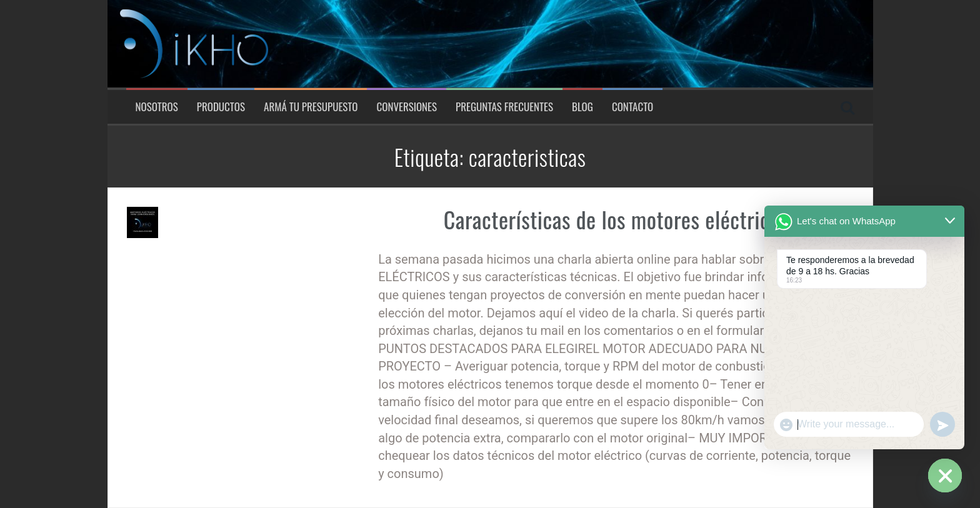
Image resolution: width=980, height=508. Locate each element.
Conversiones (407, 107)
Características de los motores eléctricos (616, 219)
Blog (582, 107)
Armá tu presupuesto (311, 107)
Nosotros (157, 107)
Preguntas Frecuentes (504, 107)
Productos (221, 107)
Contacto (632, 107)
